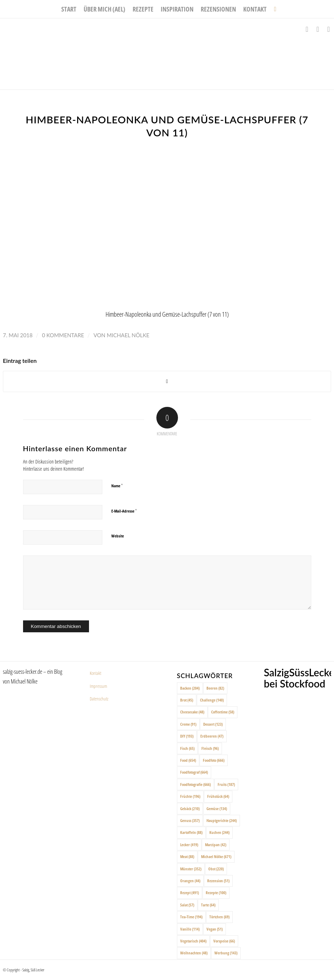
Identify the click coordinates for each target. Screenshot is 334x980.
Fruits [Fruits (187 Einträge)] (226, 784)
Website (118, 536)
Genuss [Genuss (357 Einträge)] (190, 820)
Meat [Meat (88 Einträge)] (187, 856)
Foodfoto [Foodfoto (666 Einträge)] (214, 760)
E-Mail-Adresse (124, 511)
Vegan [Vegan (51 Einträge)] (215, 929)
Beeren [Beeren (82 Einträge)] (215, 688)
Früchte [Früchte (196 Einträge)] (190, 796)
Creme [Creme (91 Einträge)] (188, 724)
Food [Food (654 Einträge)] (188, 760)
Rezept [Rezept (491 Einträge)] (190, 893)
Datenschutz (99, 699)
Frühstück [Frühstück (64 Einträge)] (218, 796)
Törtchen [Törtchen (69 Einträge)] (219, 917)
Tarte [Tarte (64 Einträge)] (208, 905)
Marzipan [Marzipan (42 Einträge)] (216, 845)
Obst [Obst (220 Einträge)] (216, 869)
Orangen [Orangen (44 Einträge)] (190, 881)
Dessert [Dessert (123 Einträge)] (213, 724)
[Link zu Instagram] (318, 29)
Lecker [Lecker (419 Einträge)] (189, 845)
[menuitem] (69, 9)
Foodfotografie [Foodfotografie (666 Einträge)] (195, 784)
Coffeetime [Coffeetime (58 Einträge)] (223, 712)
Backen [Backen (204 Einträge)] (190, 688)
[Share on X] (167, 381)
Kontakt (95, 673)
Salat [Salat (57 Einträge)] (187, 905)
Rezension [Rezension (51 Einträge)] (218, 881)
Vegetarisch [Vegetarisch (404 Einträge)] (193, 941)
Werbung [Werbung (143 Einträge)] (226, 953)
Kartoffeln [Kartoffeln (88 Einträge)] (191, 832)
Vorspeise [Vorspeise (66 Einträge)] (224, 941)
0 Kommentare (63, 335)
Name (117, 485)
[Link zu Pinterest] (329, 29)
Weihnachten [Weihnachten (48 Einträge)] (194, 953)
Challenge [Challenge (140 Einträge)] (212, 700)
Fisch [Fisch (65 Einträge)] (187, 748)
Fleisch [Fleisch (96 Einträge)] (210, 748)
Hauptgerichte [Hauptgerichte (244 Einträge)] (222, 820)
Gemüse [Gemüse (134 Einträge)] (217, 808)
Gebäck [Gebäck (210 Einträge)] (190, 808)
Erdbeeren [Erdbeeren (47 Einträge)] (212, 736)
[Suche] (273, 9)
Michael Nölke (128, 335)
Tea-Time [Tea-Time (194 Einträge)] (191, 917)
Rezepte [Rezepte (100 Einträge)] (216, 893)
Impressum (98, 686)
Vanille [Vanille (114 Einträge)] (190, 929)
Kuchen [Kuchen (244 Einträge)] (219, 832)
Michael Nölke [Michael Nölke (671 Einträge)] (216, 856)
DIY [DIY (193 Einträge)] (187, 736)
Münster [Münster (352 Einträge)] (191, 869)
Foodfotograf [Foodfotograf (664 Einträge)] (194, 772)
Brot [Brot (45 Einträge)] (187, 700)
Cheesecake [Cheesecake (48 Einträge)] (192, 712)
